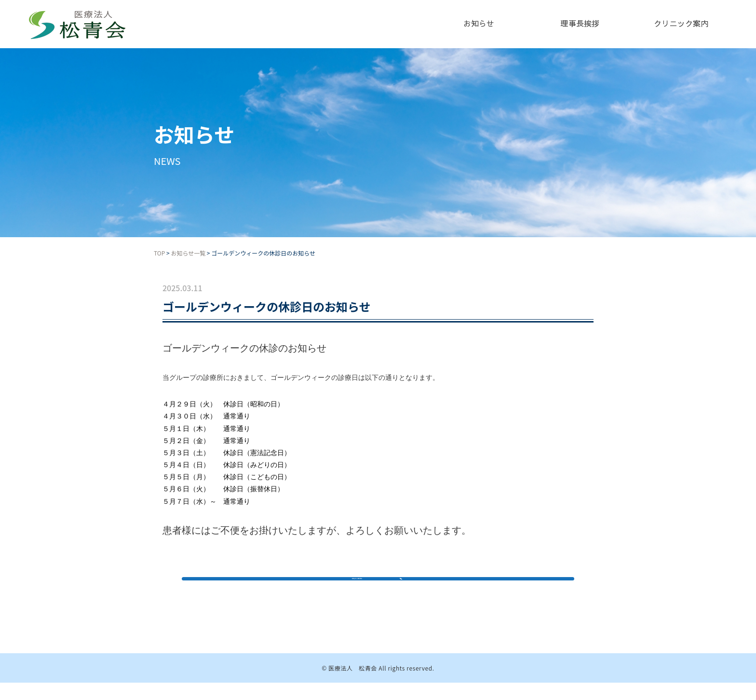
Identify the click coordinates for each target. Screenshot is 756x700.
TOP (159, 253)
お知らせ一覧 (188, 253)
